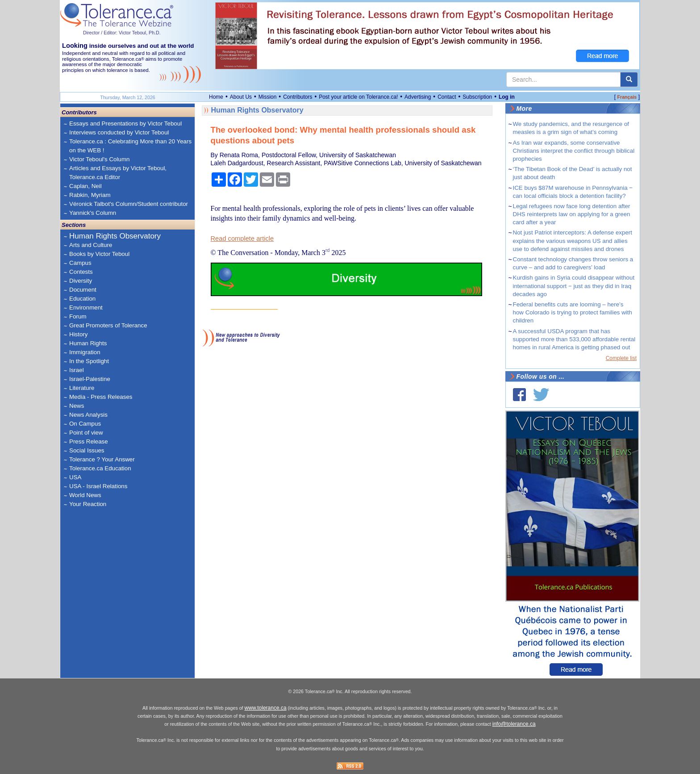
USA (75, 477)
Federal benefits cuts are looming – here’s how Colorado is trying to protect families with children (573, 312)
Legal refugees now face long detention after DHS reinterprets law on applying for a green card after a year (572, 214)
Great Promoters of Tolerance (108, 325)
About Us (241, 97)
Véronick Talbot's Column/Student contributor (129, 204)
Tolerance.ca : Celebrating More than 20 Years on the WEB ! (130, 146)
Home (216, 97)
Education (82, 299)
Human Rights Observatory (115, 236)
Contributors (298, 97)
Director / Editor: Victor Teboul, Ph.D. (122, 33)
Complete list (621, 358)
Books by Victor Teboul (99, 254)
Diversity (81, 281)
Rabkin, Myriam (90, 195)
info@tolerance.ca (514, 724)
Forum (78, 316)
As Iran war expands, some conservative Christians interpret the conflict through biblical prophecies (574, 151)
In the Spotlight (89, 361)
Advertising (418, 97)
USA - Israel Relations (98, 486)
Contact (447, 97)
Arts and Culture (91, 245)
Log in (507, 97)
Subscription (477, 97)
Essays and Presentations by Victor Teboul (125, 123)
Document (83, 290)
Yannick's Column (93, 213)
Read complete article (242, 238)
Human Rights (88, 343)
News (77, 406)
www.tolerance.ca (266, 708)
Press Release (89, 441)
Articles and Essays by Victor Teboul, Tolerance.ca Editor (118, 173)
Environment (86, 308)
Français (627, 97)
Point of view (86, 433)
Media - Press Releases (101, 397)
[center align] (629, 79)
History (78, 334)
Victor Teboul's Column (99, 159)
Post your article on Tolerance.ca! (358, 97)
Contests (81, 272)
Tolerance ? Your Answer (102, 459)
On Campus (85, 424)
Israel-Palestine (90, 379)
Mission (268, 97)
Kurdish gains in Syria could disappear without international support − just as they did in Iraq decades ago (574, 286)
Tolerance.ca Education (100, 468)
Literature (82, 388)
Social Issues (87, 450)
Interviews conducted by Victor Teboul (119, 132)
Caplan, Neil (85, 186)
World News (85, 495)
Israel (77, 370)
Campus (80, 263)
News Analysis (88, 415)
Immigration (85, 352)
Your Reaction (88, 504)
